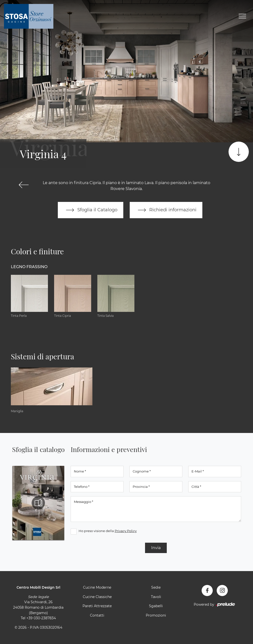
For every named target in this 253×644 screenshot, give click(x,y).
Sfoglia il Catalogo (91, 210)
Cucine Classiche (97, 597)
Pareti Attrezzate (97, 606)
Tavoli (156, 597)
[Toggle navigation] (242, 16)
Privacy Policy (126, 531)
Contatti (97, 615)
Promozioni (156, 615)
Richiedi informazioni (166, 210)
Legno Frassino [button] (29, 267)
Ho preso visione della (108, 531)
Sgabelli (156, 606)
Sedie (156, 587)
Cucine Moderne (97, 587)
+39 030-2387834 (41, 618)
